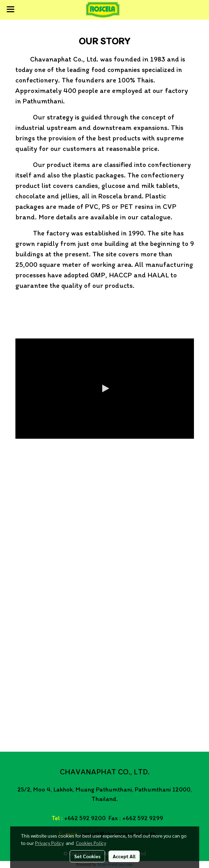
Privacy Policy (49, 843)
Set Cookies (87, 856)
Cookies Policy (91, 843)
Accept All (124, 856)
